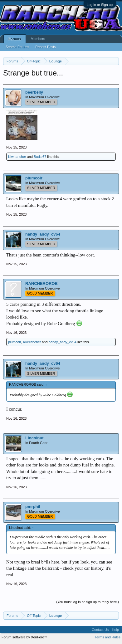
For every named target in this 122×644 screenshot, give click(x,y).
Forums (15, 39)
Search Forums (17, 47)
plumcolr (34, 178)
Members (38, 39)
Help (115, 630)
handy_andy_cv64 (43, 234)
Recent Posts (45, 47)
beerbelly (34, 92)
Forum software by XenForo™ (24, 637)
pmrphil (33, 507)
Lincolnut (34, 438)
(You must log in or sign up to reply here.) (88, 602)
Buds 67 (40, 157)
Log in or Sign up (100, 5)
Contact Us (100, 630)
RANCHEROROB (41, 283)
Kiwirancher (17, 157)
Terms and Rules (107, 637)
